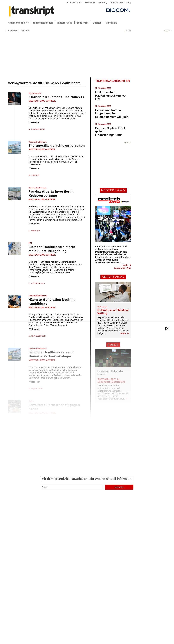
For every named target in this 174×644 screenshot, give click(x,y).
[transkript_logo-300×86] (32, 12)
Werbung (103, 2)
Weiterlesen (34, 122)
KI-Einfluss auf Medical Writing (113, 312)
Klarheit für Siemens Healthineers (56, 97)
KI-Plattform (102, 307)
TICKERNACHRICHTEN (113, 81)
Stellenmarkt (117, 2)
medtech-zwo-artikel (42, 101)
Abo (129, 268)
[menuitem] (74, 2)
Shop (129, 2)
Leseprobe (119, 268)
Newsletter (90, 2)
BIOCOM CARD (74, 2)
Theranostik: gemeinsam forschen (57, 146)
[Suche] (130, 31)
